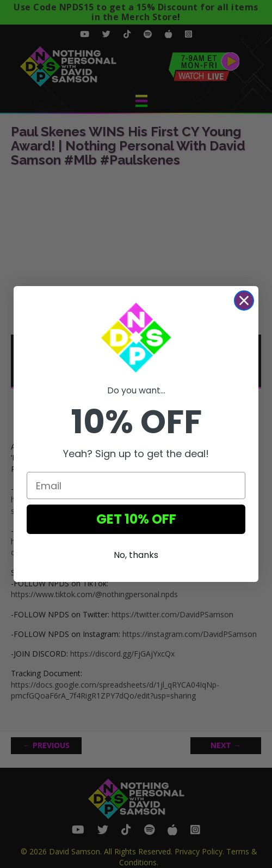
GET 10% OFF (136, 519)
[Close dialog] (244, 301)
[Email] (136, 485)
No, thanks (136, 555)
